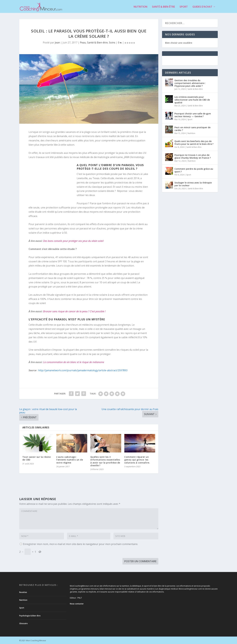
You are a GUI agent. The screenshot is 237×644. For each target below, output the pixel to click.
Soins (112, 42)
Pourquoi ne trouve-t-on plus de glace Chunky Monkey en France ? (193, 156)
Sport (184, 6)
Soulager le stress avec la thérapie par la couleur (193, 184)
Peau (83, 42)
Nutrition (140, 6)
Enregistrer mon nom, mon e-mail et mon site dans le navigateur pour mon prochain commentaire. (80, 544)
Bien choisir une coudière (179, 42)
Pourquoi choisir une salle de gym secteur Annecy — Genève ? (193, 114)
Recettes (23, 592)
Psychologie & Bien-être (30, 615)
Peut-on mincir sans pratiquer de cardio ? (192, 128)
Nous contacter (77, 603)
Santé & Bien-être (163, 6)
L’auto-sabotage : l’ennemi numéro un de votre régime (70, 459)
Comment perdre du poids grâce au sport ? (194, 170)
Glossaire (23, 623)
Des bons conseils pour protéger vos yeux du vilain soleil (73, 240)
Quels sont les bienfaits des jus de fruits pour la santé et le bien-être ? (194, 142)
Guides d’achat (202, 6)
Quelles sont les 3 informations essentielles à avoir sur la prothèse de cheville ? (105, 461)
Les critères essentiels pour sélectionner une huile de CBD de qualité (192, 99)
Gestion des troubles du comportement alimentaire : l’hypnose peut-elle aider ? (190, 83)
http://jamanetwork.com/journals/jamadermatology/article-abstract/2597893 (83, 370)
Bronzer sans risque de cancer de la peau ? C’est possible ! (74, 311)
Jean (57, 42)
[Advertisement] (53, 183)
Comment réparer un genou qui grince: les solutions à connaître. (137, 459)
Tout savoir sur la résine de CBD (37, 458)
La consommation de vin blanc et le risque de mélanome (74, 362)
